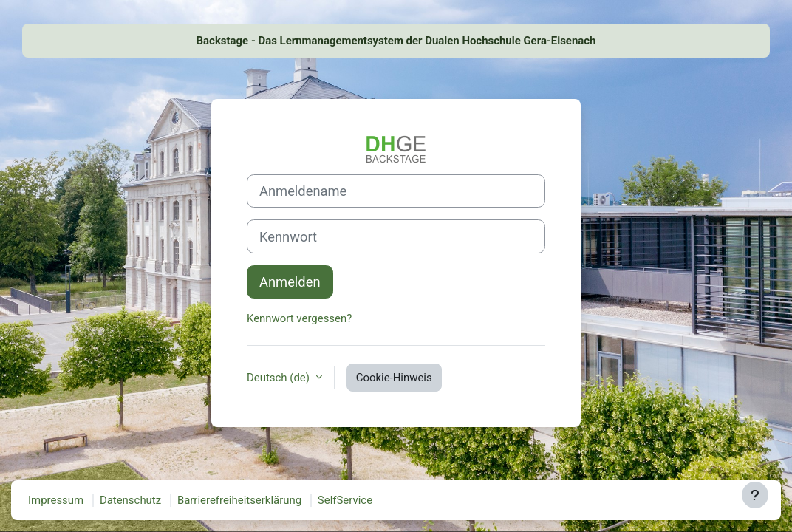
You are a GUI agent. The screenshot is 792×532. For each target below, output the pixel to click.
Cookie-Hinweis (394, 378)
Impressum (56, 500)
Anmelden (290, 282)
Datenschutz (130, 500)
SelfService (345, 500)
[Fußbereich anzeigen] (755, 495)
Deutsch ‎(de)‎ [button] (280, 378)
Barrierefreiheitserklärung (239, 500)
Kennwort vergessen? (299, 318)
